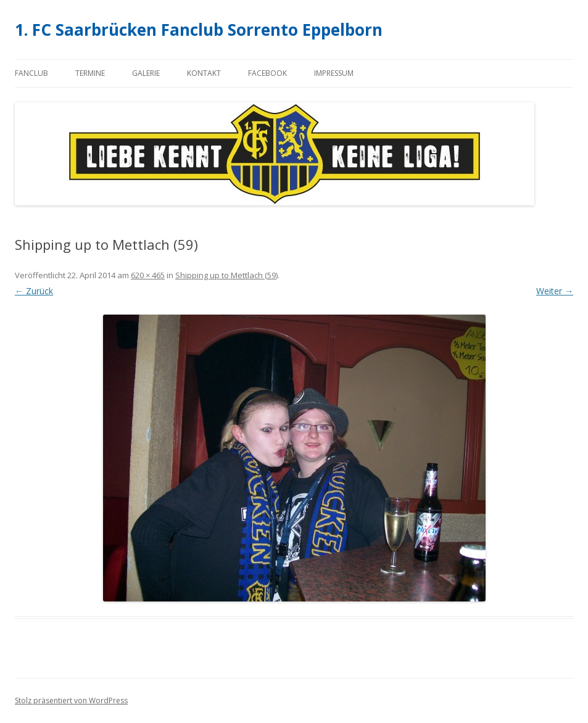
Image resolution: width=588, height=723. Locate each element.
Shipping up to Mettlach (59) (226, 275)
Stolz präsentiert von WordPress (71, 700)
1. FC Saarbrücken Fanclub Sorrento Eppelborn (199, 30)
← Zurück (34, 291)
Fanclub (31, 73)
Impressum (334, 73)
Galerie (146, 73)
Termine (90, 73)
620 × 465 (148, 275)
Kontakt (204, 73)
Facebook (267, 73)
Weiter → (555, 291)
